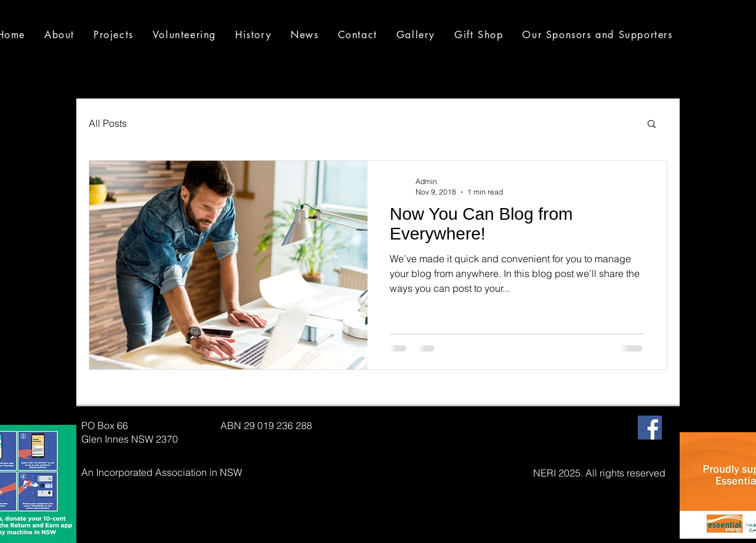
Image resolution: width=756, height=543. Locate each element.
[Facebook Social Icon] (650, 428)
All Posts (108, 123)
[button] (652, 125)
